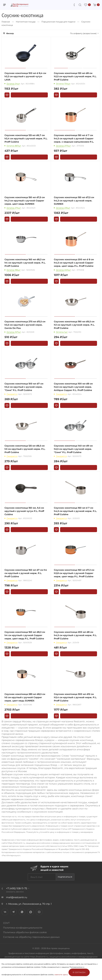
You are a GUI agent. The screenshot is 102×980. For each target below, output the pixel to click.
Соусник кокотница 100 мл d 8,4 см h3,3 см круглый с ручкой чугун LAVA (25, 76)
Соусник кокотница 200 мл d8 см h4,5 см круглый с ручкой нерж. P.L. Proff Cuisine (75, 635)
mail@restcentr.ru (17, 897)
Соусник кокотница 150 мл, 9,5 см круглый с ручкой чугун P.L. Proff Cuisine (24, 511)
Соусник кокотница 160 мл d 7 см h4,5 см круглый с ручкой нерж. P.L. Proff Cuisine (75, 511)
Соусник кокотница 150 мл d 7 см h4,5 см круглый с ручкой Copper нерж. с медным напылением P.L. (74, 139)
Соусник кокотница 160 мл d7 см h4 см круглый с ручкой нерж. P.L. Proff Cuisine (26, 573)
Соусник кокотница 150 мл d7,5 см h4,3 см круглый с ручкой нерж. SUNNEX (74, 201)
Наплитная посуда (26, 22)
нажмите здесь (61, 975)
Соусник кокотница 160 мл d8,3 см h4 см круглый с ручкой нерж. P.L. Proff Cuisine (25, 263)
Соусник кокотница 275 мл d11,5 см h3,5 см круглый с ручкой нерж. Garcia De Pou (25, 325)
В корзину (29, 95)
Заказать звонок (15, 892)
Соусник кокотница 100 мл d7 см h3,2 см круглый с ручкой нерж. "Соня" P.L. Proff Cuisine (24, 387)
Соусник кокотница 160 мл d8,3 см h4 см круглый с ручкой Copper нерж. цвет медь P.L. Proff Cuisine (25, 635)
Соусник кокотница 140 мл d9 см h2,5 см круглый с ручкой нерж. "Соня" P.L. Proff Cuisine (73, 449)
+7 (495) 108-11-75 (17, 888)
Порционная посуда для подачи (58, 22)
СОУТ (6, 923)
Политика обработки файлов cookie (25, 932)
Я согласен (79, 972)
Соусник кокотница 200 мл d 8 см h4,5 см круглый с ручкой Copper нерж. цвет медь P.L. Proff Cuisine (74, 263)
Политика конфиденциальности (23, 928)
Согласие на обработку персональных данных (31, 937)
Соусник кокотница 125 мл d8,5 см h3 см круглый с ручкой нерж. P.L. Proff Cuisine (25, 449)
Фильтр (10, 33)
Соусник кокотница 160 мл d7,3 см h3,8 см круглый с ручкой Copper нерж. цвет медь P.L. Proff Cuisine (74, 573)
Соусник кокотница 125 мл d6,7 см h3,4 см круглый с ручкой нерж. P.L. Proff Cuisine (26, 139)
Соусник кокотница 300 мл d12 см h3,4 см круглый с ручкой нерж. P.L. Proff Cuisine (75, 697)
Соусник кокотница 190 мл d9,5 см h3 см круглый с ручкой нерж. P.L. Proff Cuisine (74, 325)
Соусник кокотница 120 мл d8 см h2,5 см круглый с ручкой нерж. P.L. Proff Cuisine (75, 76)
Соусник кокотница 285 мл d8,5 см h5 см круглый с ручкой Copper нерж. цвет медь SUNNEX (25, 697)
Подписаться (65, 877)
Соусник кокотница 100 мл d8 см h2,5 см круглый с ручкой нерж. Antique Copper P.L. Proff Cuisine (73, 387)
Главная (6, 22)
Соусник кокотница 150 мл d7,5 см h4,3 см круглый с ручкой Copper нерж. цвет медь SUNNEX (25, 201)
